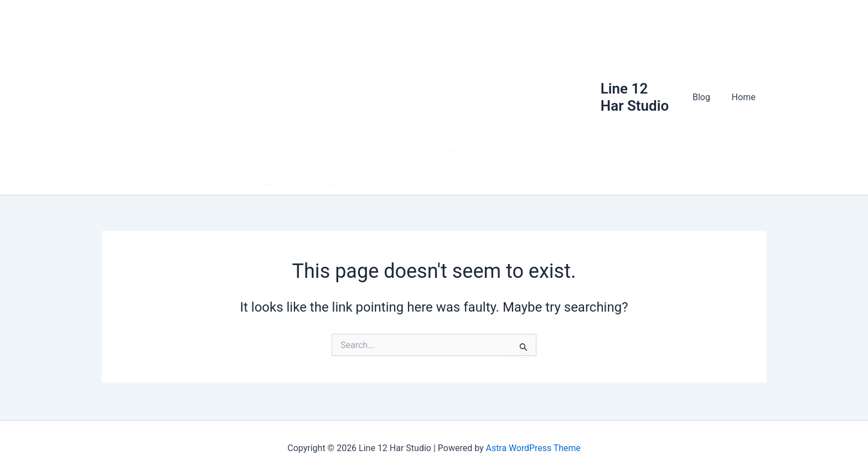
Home (745, 98)
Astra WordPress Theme (533, 448)
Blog (707, 98)
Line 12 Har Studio (641, 98)
